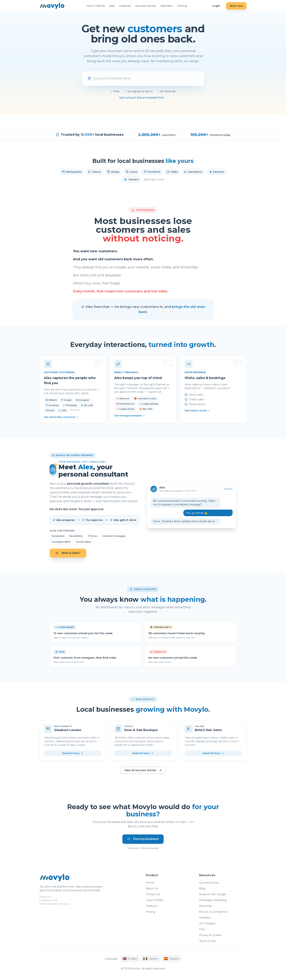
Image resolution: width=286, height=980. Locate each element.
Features (125, 6)
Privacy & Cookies (210, 936)
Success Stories (146, 6)
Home (150, 884)
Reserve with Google (213, 895)
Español (172, 960)
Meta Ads (205, 907)
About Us (152, 889)
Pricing (182, 6)
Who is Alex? (68, 553)
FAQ (202, 930)
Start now (236, 6)
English (130, 960)
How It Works (96, 6)
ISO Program (208, 924)
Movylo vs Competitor (213, 913)
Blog (202, 889)
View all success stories (143, 770)
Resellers (167, 6)
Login (216, 6)
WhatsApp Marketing (213, 901)
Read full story (73, 753)
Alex (112, 6)
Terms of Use (208, 942)
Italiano (151, 960)
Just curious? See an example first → (143, 98)
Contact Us (153, 895)
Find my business (143, 839)
